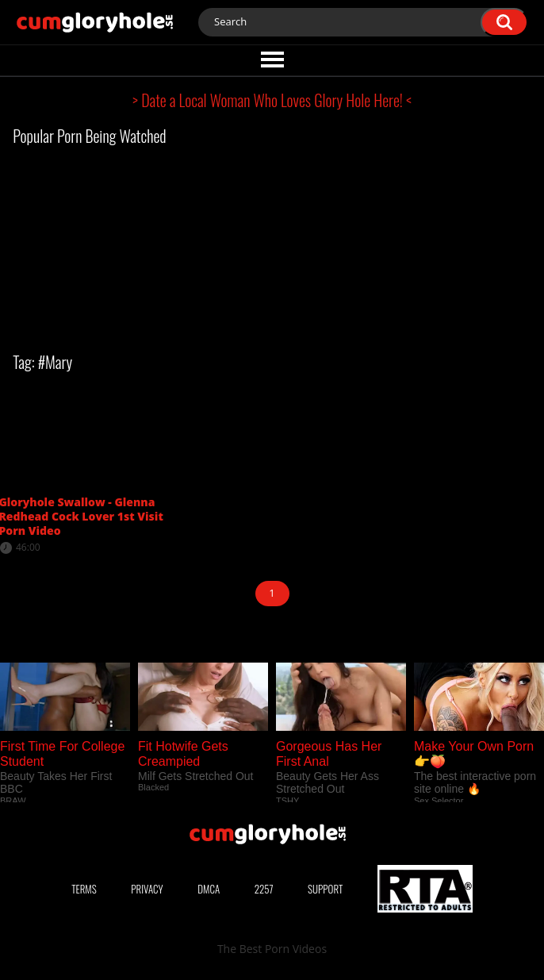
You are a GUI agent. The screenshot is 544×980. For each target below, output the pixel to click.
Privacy (147, 889)
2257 (264, 889)
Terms (84, 889)
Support (325, 889)
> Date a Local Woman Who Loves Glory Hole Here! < (272, 100)
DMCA (209, 889)
